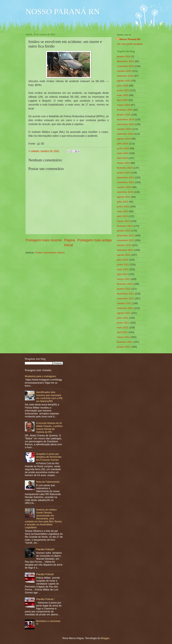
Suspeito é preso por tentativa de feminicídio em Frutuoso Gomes (49, 457)
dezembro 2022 (126, 235)
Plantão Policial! (45, 574)
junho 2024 (123, 148)
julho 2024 (123, 144)
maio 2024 (123, 153)
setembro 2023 (125, 192)
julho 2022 (123, 260)
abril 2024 (122, 158)
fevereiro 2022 (125, 284)
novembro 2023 (126, 182)
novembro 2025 (126, 66)
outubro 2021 (124, 303)
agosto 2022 (124, 255)
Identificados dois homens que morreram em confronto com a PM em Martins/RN (49, 397)
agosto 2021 (124, 313)
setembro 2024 (125, 134)
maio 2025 (123, 95)
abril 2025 (122, 100)
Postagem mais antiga (94, 240)
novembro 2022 (126, 240)
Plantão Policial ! (45, 599)
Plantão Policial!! (45, 549)
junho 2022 (123, 265)
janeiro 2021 (124, 347)
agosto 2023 (124, 197)
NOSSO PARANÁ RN (63, 12)
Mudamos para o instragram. (41, 376)
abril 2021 (122, 332)
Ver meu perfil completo (130, 44)
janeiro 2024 (124, 173)
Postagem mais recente (44, 240)
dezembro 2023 (126, 177)
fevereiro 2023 (125, 226)
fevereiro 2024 (125, 168)
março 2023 (123, 221)
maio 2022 (123, 269)
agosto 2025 (124, 81)
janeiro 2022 (124, 289)
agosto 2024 (124, 139)
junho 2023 (123, 207)
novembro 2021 (126, 298)
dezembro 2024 (126, 119)
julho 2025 (123, 86)
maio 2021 (123, 328)
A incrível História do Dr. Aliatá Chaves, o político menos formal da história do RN (49, 428)
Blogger (105, 638)
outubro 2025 (124, 71)
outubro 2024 (124, 129)
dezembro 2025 (126, 61)
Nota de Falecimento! (48, 482)
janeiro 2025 (124, 115)
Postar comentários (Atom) (50, 253)
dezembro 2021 (126, 294)
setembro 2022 (125, 250)
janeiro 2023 (124, 231)
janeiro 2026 (124, 56)
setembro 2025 (125, 76)
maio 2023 (123, 211)
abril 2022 (122, 274)
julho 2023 (123, 202)
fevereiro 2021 (125, 342)
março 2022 (123, 279)
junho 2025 (123, 90)
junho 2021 (123, 323)
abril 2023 (122, 216)
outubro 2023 (124, 187)
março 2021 (123, 337)
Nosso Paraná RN (130, 39)
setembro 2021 (125, 308)
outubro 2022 (124, 245)
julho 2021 (123, 318)
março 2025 (123, 105)
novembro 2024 (126, 124)
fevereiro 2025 (125, 110)
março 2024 (123, 163)
